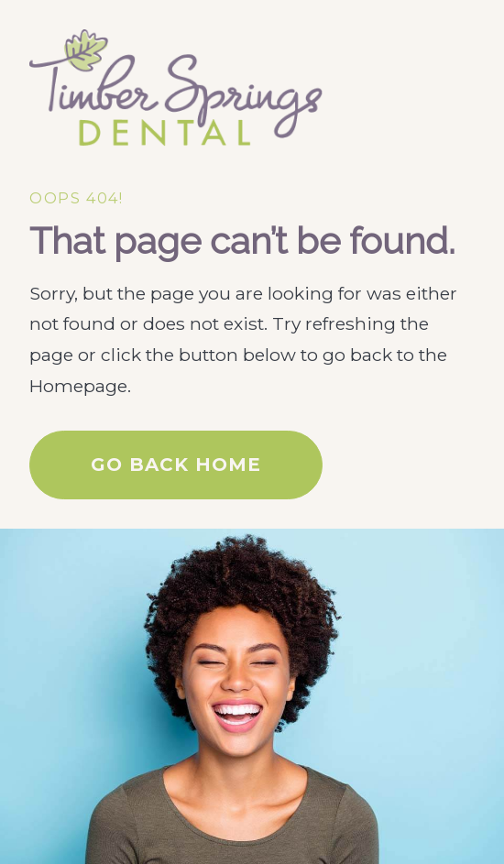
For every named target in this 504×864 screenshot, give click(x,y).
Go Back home (176, 465)
